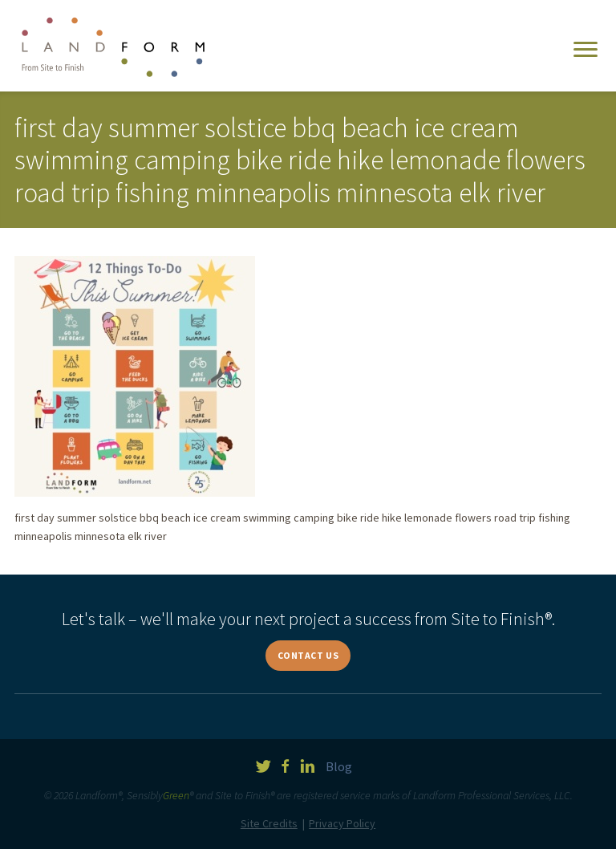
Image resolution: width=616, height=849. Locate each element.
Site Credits (269, 823)
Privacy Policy (342, 823)
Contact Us (308, 655)
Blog (339, 766)
